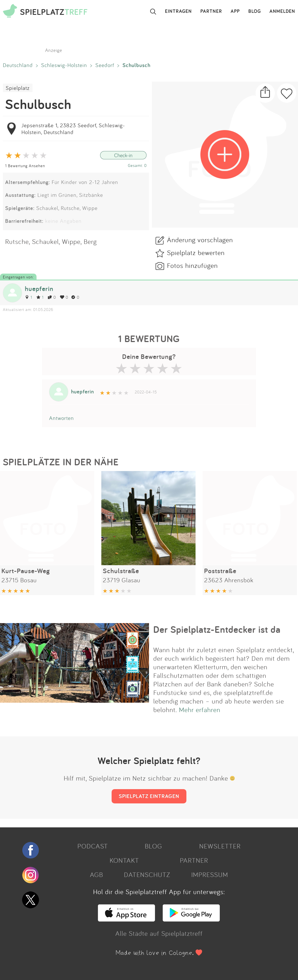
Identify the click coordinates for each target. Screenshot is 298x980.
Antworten (62, 418)
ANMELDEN (282, 11)
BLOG (255, 11)
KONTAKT (124, 860)
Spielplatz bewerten (196, 252)
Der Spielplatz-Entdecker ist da (217, 629)
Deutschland (18, 65)
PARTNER (211, 11)
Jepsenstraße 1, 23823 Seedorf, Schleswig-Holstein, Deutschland (73, 129)
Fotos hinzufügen (192, 265)
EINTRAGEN (178, 11)
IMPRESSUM (210, 874)
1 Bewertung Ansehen (25, 166)
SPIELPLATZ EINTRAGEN (149, 796)
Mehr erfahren (200, 710)
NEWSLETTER (220, 846)
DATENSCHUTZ (147, 874)
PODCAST (93, 846)
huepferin (39, 289)
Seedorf (105, 65)
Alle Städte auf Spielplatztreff (159, 933)
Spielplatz (18, 88)
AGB (96, 874)
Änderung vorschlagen (200, 240)
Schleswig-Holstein (64, 65)
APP (235, 11)
